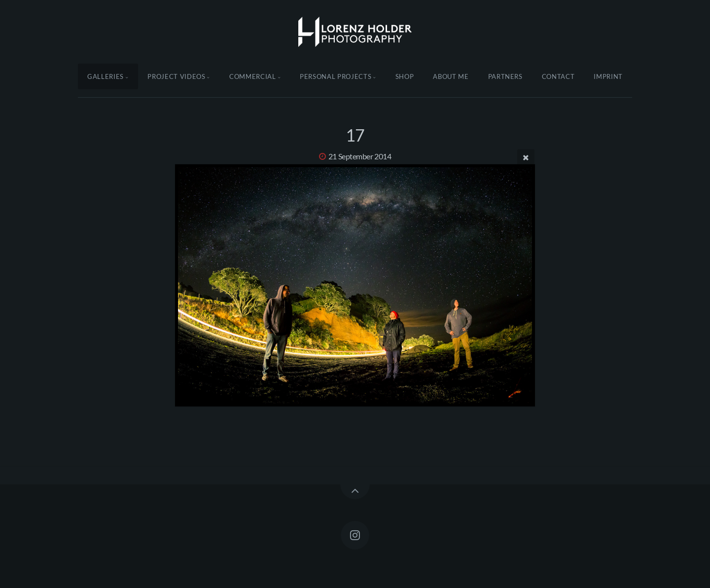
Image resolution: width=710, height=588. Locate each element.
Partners (505, 76)
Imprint (608, 76)
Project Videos (176, 76)
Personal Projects (336, 76)
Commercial (253, 76)
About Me (451, 76)
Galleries (106, 76)
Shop (405, 76)
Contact (558, 76)
